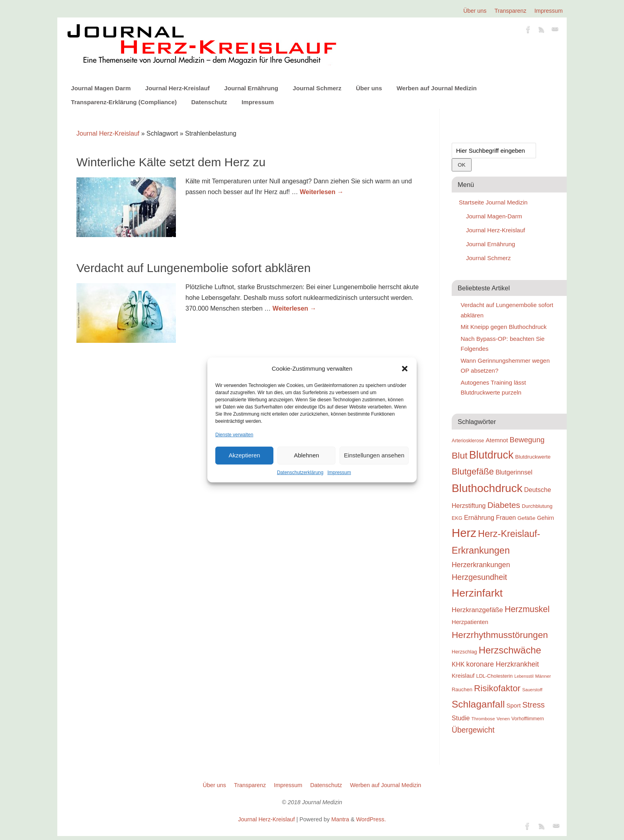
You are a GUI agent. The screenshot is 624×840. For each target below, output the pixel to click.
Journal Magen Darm (101, 88)
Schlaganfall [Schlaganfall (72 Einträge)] (478, 704)
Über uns (475, 11)
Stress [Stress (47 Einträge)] (534, 705)
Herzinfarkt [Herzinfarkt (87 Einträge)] (477, 593)
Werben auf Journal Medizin (436, 88)
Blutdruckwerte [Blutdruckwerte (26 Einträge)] (533, 457)
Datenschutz (209, 102)
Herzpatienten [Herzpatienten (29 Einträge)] (470, 622)
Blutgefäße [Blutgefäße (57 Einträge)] (473, 472)
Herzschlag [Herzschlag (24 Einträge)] (464, 652)
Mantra (340, 819)
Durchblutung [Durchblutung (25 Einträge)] (537, 506)
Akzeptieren (244, 455)
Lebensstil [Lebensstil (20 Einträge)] (524, 676)
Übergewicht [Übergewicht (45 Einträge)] (473, 730)
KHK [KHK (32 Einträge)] (458, 664)
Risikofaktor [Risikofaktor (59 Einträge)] (497, 688)
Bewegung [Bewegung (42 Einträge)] (527, 440)
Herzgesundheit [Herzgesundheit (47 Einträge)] (479, 577)
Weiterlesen (322, 192)
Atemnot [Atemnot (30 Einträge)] (497, 440)
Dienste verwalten (234, 434)
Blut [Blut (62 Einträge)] (460, 455)
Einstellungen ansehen (374, 455)
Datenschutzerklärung (300, 472)
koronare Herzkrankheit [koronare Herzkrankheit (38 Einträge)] (503, 664)
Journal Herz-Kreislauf (177, 88)
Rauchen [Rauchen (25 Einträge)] (462, 689)
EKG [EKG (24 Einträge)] (457, 518)
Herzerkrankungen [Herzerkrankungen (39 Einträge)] (481, 565)
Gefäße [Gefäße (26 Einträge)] (526, 518)
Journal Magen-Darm (494, 216)
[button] (405, 369)
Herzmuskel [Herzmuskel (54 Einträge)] (527, 609)
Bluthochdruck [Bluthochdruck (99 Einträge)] (487, 488)
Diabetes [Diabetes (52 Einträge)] (504, 505)
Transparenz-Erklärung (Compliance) (124, 102)
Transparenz (511, 11)
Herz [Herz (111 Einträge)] (464, 533)
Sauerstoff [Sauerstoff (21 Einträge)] (532, 690)
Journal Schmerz (317, 88)
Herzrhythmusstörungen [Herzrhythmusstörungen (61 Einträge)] (500, 635)
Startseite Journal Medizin (493, 202)
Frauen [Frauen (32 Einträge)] (506, 518)
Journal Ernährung (251, 88)
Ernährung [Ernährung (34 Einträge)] (479, 517)
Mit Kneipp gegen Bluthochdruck (504, 327)
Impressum (339, 472)
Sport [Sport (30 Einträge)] (513, 705)
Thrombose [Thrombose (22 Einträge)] (483, 718)
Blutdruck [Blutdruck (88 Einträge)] (491, 455)
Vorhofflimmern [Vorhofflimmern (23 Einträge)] (528, 719)
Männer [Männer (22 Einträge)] (543, 676)
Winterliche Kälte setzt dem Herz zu (171, 162)
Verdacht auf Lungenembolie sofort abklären (194, 268)
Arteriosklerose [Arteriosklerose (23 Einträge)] (468, 441)
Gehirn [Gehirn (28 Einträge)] (545, 518)
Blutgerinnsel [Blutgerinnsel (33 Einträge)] (514, 472)
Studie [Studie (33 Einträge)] (461, 718)
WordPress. (371, 819)
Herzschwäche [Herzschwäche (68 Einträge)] (510, 650)
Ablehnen (306, 455)
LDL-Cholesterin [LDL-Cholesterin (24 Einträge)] (495, 676)
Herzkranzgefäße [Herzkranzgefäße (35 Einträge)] (477, 610)
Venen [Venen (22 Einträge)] (503, 718)
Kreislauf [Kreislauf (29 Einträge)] (463, 676)
